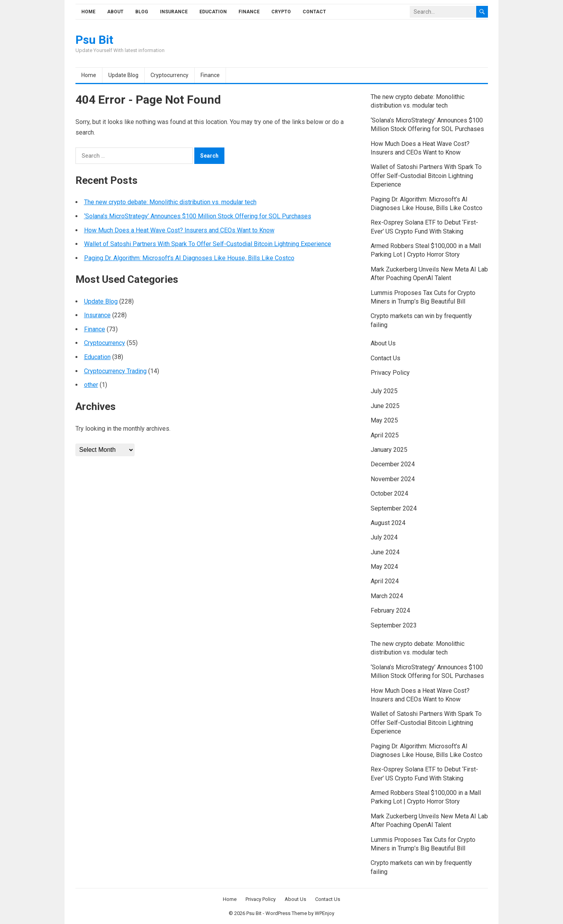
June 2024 (385, 552)
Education (213, 12)
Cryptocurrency (169, 75)
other (91, 385)
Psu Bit (94, 40)
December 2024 (393, 464)
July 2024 (384, 537)
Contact (314, 12)
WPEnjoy (325, 913)
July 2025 (384, 391)
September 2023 (394, 625)
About (115, 12)
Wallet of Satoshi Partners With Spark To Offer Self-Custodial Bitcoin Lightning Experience (208, 244)
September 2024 (394, 508)
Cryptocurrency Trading (115, 371)
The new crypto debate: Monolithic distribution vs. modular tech (170, 202)
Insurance (174, 12)
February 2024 (390, 610)
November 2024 (393, 479)
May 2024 (384, 567)
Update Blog (123, 75)
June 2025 (385, 406)
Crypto (281, 12)
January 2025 (389, 450)
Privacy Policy (390, 373)
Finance (249, 12)
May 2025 (384, 420)
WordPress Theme (286, 913)
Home (88, 12)
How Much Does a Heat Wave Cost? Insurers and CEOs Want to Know (179, 230)
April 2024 (385, 581)
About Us (383, 343)
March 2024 (387, 596)
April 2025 (385, 435)
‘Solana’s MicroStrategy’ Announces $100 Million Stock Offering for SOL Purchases (198, 216)
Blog (142, 12)
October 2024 (389, 493)
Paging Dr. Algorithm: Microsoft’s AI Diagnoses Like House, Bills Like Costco (189, 258)
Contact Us (385, 358)
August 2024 (388, 523)
